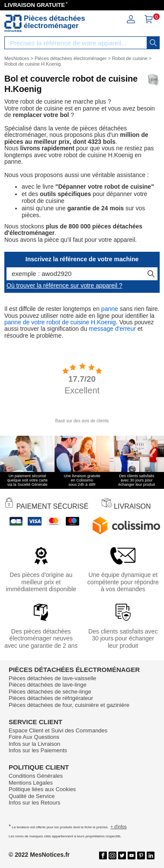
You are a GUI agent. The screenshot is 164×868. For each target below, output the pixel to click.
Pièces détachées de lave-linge (48, 685)
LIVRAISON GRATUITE (35, 5)
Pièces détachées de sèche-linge (50, 692)
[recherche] (153, 43)
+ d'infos (118, 827)
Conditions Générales (36, 776)
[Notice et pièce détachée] (13, 23)
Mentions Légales (31, 783)
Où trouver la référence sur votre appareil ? (64, 285)
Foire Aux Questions (34, 737)
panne (110, 309)
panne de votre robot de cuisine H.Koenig (60, 322)
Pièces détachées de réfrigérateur (51, 698)
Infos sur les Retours (34, 803)
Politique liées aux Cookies (42, 789)
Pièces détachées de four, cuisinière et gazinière (69, 705)
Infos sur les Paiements (38, 750)
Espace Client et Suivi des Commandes (58, 730)
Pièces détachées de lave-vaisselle (52, 678)
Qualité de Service (32, 796)
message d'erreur (112, 329)
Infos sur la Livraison (34, 744)
